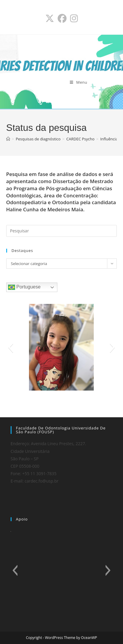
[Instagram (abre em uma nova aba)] (74, 18)
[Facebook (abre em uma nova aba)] (62, 18)
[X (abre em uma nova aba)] (50, 18)
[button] (10, 347)
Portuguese (24, 287)
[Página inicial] (8, 139)
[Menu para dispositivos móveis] (79, 82)
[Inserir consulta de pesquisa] (61, 231)
